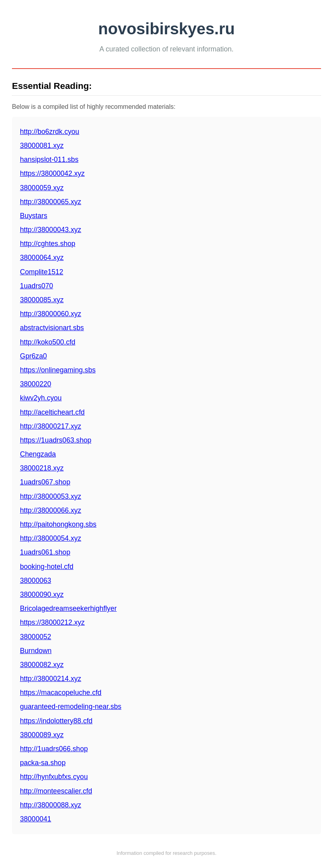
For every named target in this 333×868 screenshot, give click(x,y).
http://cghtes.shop (48, 244)
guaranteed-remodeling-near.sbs (71, 707)
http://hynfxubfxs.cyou (54, 777)
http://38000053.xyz (51, 496)
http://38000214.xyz (51, 679)
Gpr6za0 (33, 356)
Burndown (36, 651)
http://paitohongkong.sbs (58, 524)
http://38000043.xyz (51, 230)
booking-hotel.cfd (47, 567)
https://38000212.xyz (52, 622)
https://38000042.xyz (52, 173)
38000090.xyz (42, 594)
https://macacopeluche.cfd (61, 693)
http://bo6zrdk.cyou (50, 132)
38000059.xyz (42, 188)
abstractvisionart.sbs (52, 328)
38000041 (35, 819)
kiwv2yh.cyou (41, 398)
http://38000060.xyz (51, 314)
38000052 (35, 637)
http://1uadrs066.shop (54, 749)
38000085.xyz (42, 300)
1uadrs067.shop (45, 482)
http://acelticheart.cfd (52, 412)
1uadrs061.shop (45, 552)
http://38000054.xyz (51, 538)
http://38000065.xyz (51, 202)
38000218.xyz (42, 468)
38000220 (35, 384)
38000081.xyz (42, 146)
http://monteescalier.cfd (56, 791)
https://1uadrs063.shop (56, 440)
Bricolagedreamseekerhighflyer (68, 608)
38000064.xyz (42, 258)
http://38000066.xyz (51, 510)
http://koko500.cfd (48, 342)
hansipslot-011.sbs (49, 159)
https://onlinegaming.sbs (58, 370)
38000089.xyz (42, 735)
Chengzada (38, 454)
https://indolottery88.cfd (56, 721)
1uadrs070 (36, 286)
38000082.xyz (42, 665)
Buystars (33, 216)
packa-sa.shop (43, 763)
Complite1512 (42, 272)
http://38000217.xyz (51, 426)
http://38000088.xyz (51, 805)
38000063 (35, 581)
